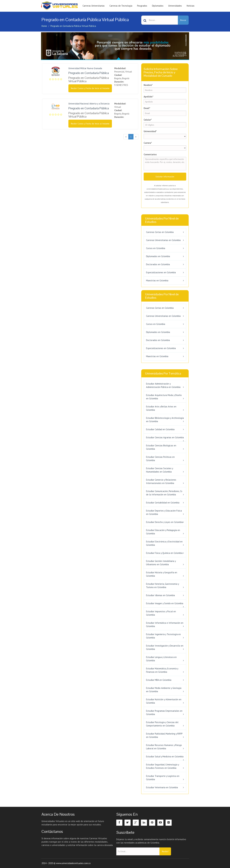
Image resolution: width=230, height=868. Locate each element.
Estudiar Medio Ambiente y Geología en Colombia (164, 690)
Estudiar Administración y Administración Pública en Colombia (163, 385)
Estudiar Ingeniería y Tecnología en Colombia (163, 636)
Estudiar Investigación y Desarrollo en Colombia (165, 647)
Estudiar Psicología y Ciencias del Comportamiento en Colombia (162, 724)
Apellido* (149, 97)
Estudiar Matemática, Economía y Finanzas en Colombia (162, 670)
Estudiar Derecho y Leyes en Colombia (164, 522)
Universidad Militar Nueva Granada (85, 68)
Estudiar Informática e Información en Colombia (165, 625)
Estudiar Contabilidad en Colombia (163, 503)
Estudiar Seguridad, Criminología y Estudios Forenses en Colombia (163, 766)
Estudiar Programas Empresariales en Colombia (164, 712)
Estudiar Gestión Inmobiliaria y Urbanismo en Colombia (161, 563)
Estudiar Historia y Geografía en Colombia (162, 574)
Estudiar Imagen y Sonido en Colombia (165, 603)
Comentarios (150, 154)
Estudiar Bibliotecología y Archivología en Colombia (165, 420)
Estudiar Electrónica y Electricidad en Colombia (164, 543)
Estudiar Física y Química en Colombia (164, 553)
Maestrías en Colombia (157, 280)
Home (44, 26)
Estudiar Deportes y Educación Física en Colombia (164, 512)
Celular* (148, 120)
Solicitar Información (165, 177)
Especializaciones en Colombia (161, 272)
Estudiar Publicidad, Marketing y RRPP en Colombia (164, 735)
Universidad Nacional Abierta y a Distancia (89, 104)
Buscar (183, 20)
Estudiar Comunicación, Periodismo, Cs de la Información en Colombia (164, 493)
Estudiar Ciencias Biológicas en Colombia (161, 447)
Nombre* (148, 85)
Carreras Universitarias (94, 6)
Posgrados (142, 6)
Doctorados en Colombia (158, 264)
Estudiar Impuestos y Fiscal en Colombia (161, 613)
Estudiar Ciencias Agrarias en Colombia (165, 437)
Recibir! (165, 851)
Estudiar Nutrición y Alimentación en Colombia (164, 701)
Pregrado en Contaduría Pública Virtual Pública (73, 26)
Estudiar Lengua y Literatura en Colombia (161, 659)
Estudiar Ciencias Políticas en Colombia (160, 459)
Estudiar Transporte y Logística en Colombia (163, 778)
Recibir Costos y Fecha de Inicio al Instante (90, 88)
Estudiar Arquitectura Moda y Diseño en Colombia (164, 397)
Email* (147, 108)
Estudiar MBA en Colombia (159, 680)
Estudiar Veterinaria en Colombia (162, 787)
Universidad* (150, 131)
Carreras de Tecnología (121, 6)
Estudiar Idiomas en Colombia (160, 595)
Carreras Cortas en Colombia (160, 232)
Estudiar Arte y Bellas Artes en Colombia (161, 408)
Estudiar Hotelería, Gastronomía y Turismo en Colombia (163, 586)
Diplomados (158, 6)
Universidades (175, 6)
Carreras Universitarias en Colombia (163, 240)
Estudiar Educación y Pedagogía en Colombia (163, 532)
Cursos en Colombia (156, 248)
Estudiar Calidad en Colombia (160, 429)
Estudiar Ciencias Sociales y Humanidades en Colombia (160, 470)
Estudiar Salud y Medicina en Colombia (165, 756)
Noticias (191, 6)
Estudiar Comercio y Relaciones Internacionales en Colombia (161, 481)
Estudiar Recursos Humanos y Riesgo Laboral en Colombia (164, 747)
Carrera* (148, 143)
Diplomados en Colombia (158, 256)
